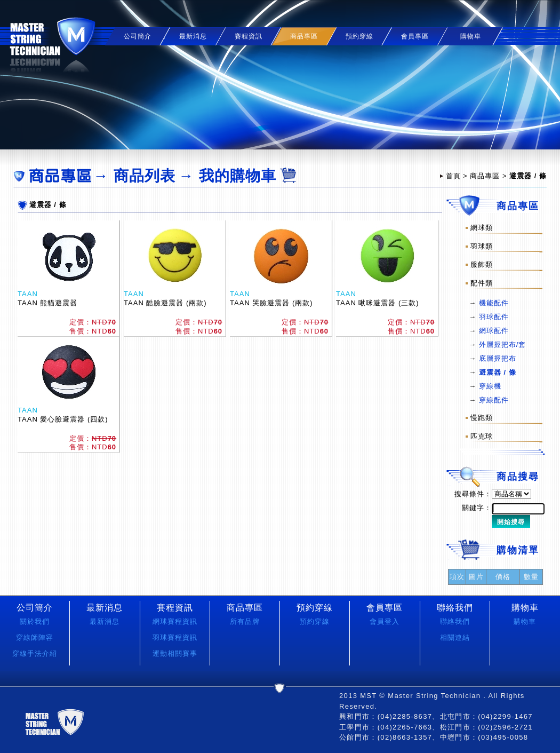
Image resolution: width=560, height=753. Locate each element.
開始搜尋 (511, 522)
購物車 (471, 36)
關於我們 (35, 621)
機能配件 (494, 303)
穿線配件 (494, 400)
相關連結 (455, 637)
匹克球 (482, 436)
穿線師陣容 (35, 637)
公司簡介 (138, 36)
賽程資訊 (249, 36)
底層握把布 (498, 358)
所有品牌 (245, 621)
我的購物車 (238, 176)
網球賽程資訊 (175, 621)
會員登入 (385, 621)
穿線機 (490, 386)
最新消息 (193, 36)
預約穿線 (359, 36)
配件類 (482, 283)
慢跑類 (482, 418)
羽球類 (482, 246)
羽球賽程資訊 (175, 637)
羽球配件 (494, 317)
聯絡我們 (455, 621)
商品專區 (485, 176)
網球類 (482, 228)
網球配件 (494, 331)
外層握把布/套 (503, 344)
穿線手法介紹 (35, 653)
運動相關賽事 (175, 653)
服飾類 (482, 264)
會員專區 (415, 36)
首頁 (453, 176)
